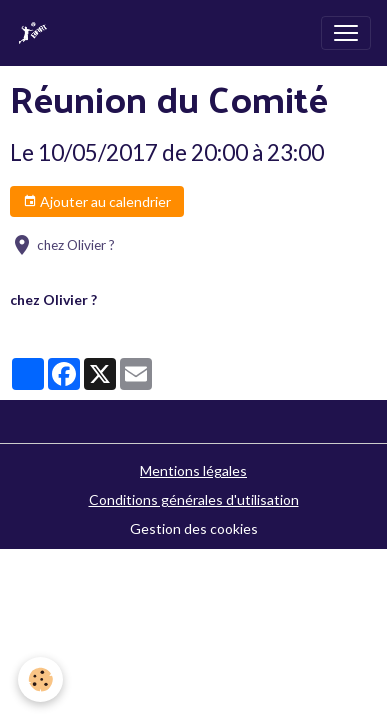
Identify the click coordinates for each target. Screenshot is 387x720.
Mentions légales (193, 470)
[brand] (37, 33)
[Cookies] (40, 679)
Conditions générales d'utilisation (194, 499)
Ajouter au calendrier (97, 202)
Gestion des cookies (194, 528)
